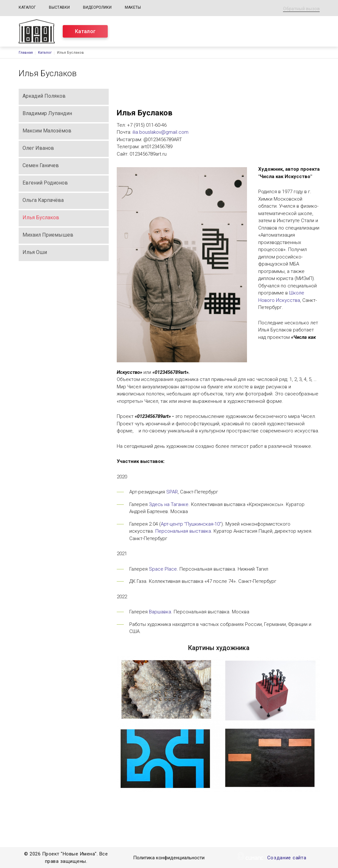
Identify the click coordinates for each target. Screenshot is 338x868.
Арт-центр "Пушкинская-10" (191, 524)
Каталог (27, 8)
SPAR (172, 492)
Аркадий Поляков (44, 96)
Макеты (133, 8)
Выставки (59, 8)
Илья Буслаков (41, 217)
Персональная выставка (183, 531)
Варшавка (160, 612)
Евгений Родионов (45, 183)
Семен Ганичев (41, 165)
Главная (26, 53)
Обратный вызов (301, 9)
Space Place (163, 569)
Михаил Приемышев (48, 235)
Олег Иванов (38, 148)
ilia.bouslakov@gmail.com (160, 132)
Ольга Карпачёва (43, 200)
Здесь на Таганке (169, 504)
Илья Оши (35, 252)
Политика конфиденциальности (169, 858)
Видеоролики (97, 8)
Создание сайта (287, 858)
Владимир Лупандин (47, 113)
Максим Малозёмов (47, 131)
